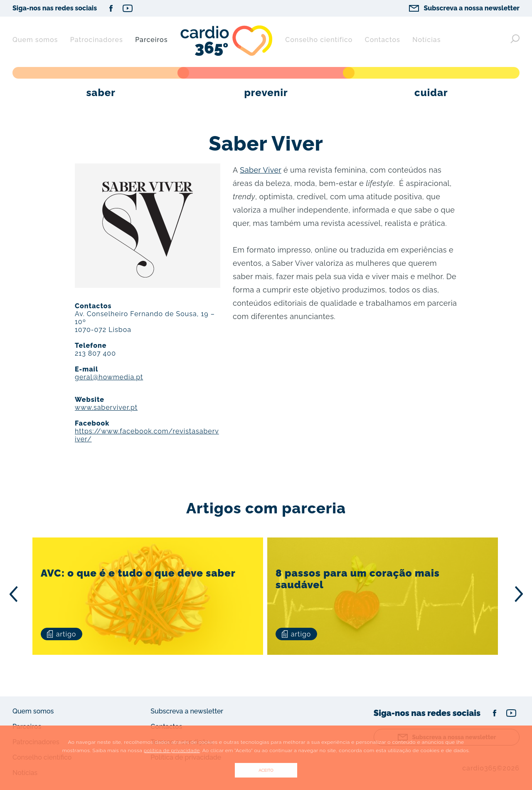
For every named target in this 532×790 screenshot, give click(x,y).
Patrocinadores (97, 40)
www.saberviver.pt (106, 407)
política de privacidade (172, 750)
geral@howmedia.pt (109, 377)
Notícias (426, 40)
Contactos (383, 40)
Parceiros (151, 40)
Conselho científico (319, 40)
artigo (61, 634)
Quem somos (35, 40)
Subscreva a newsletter (187, 711)
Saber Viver (261, 170)
